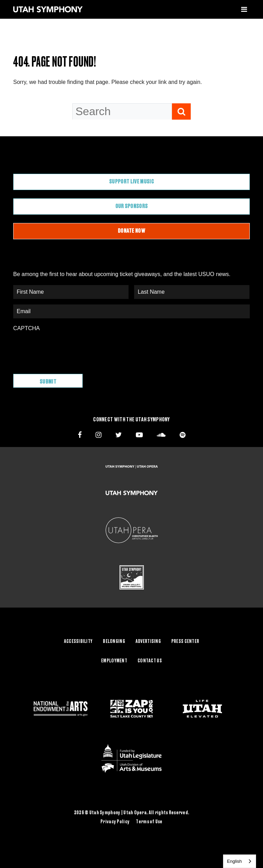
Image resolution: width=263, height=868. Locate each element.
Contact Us (150, 661)
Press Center (185, 642)
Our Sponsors (132, 206)
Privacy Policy (115, 822)
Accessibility (78, 642)
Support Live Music (131, 182)
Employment (114, 661)
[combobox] (240, 861)
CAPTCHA (26, 328)
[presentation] (66, 349)
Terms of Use (149, 822)
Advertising (148, 642)
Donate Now (131, 231)
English (234, 861)
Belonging (114, 642)
